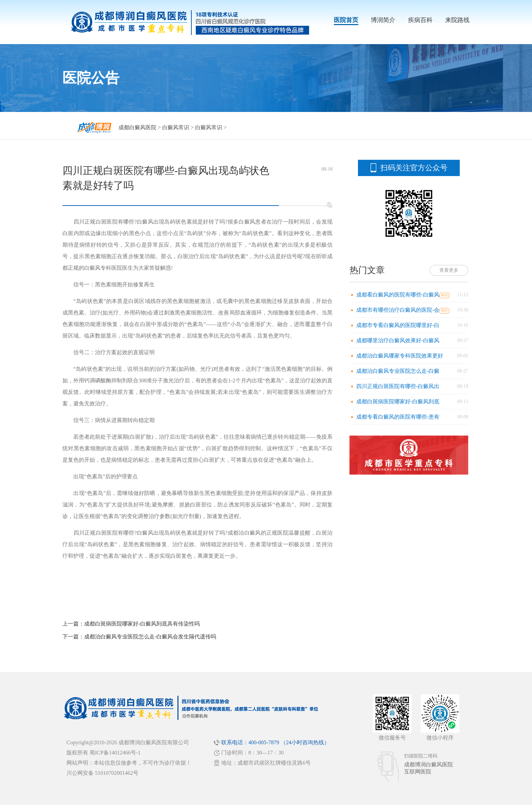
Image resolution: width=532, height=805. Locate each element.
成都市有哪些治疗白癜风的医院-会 (398, 310)
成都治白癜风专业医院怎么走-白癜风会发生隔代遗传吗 (150, 637)
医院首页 (346, 20)
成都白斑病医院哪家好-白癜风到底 (398, 401)
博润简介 (383, 20)
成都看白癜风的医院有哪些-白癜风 (398, 295)
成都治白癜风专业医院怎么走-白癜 (398, 371)
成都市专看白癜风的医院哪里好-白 (398, 325)
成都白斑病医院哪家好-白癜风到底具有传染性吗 (142, 624)
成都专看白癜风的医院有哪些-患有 (398, 417)
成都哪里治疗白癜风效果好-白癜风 (398, 340)
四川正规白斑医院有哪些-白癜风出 (398, 386)
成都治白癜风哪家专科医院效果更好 (400, 356)
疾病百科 (420, 20)
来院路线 (457, 20)
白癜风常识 (176, 127)
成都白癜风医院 (137, 127)
